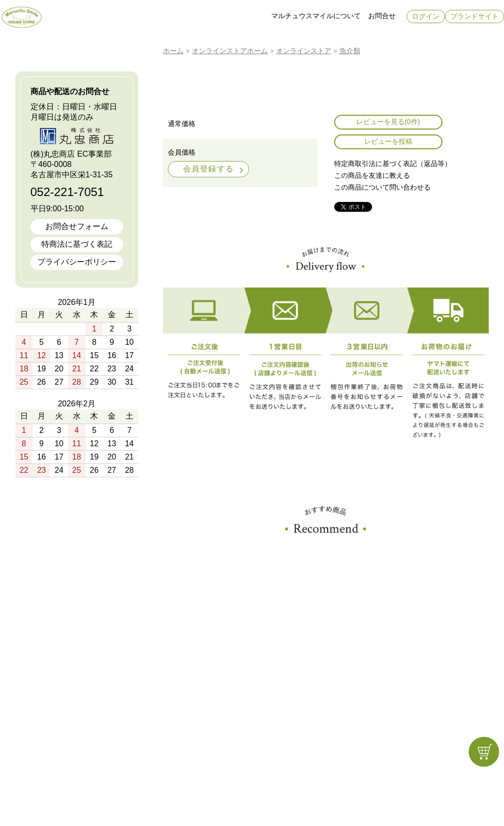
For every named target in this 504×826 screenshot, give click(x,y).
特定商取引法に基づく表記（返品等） (393, 164)
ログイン (426, 16)
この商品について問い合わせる (382, 187)
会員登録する (208, 169)
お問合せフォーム (77, 226)
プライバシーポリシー (77, 262)
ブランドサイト (474, 16)
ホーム (173, 51)
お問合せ (382, 16)
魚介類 (350, 51)
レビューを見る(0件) (388, 122)
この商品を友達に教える (372, 175)
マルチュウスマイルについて (316, 16)
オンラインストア (220, 51)
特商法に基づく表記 (77, 244)
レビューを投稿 (388, 141)
